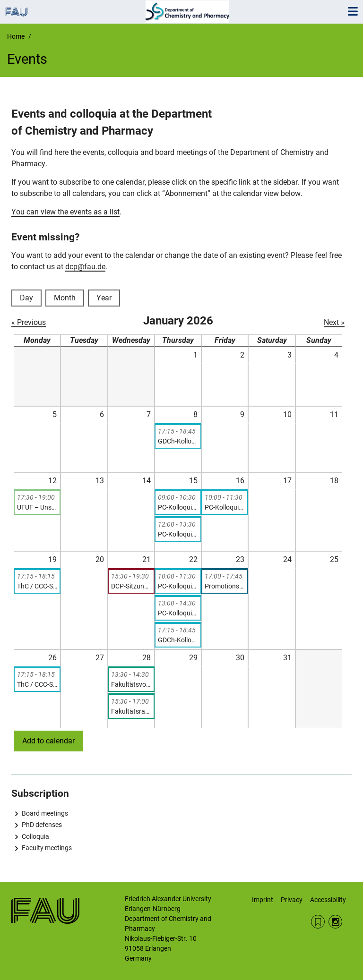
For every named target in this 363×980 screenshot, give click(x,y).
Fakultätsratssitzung (131, 711)
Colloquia (35, 836)
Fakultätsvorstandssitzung (131, 684)
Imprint (263, 900)
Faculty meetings (47, 848)
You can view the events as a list (65, 212)
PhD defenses (42, 825)
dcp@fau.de (85, 267)
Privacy (292, 900)
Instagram (335, 922)
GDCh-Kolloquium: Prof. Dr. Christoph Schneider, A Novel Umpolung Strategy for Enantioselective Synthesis (178, 640)
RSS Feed (318, 922)
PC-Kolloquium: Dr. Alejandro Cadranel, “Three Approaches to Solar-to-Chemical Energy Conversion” (178, 534)
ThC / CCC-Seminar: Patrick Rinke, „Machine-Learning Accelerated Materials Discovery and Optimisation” (37, 684)
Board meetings (45, 813)
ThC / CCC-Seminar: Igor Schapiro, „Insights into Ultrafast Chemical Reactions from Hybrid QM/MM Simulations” (37, 586)
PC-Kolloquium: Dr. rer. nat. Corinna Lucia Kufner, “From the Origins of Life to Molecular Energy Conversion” (178, 586)
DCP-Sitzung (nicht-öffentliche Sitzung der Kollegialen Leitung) (131, 586)
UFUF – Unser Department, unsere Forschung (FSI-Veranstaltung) (37, 507)
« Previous (29, 322)
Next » (334, 322)
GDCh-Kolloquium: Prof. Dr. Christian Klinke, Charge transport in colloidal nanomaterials (178, 441)
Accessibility (328, 900)
